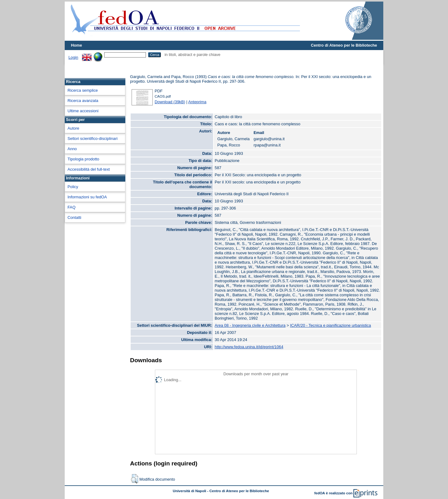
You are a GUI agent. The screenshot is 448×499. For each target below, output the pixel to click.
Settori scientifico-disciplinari (93, 139)
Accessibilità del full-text (89, 169)
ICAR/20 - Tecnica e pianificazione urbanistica (330, 325)
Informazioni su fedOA (87, 197)
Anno (72, 149)
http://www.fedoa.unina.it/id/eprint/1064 (249, 347)
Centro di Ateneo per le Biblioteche (344, 45)
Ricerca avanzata (83, 101)
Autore (73, 128)
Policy (73, 187)
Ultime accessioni (83, 111)
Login (73, 57)
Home (77, 45)
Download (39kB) (170, 102)
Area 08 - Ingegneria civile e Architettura (250, 325)
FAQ (72, 207)
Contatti (74, 217)
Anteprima (197, 102)
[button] (135, 479)
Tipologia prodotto (83, 159)
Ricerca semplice (83, 90)
